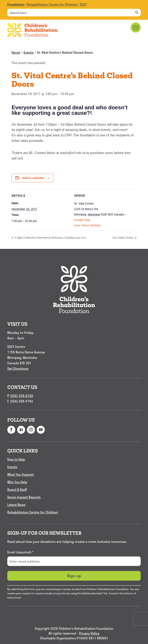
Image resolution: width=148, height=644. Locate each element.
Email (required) (20, 552)
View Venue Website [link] (87, 225)
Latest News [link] (16, 505)
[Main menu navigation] (136, 27)
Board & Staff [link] (17, 489)
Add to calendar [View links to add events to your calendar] (33, 178)
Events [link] (29, 52)
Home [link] (16, 52)
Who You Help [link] (17, 482)
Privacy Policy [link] (89, 633)
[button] (11, 430)
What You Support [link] (21, 474)
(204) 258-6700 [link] (22, 396)
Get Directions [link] (18, 368)
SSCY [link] (83, 4)
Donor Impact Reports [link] (24, 497)
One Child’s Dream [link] (123, 238)
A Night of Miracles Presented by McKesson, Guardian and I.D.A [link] (50, 238)
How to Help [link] (16, 459)
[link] (16, 4)
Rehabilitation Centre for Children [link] (52, 4)
